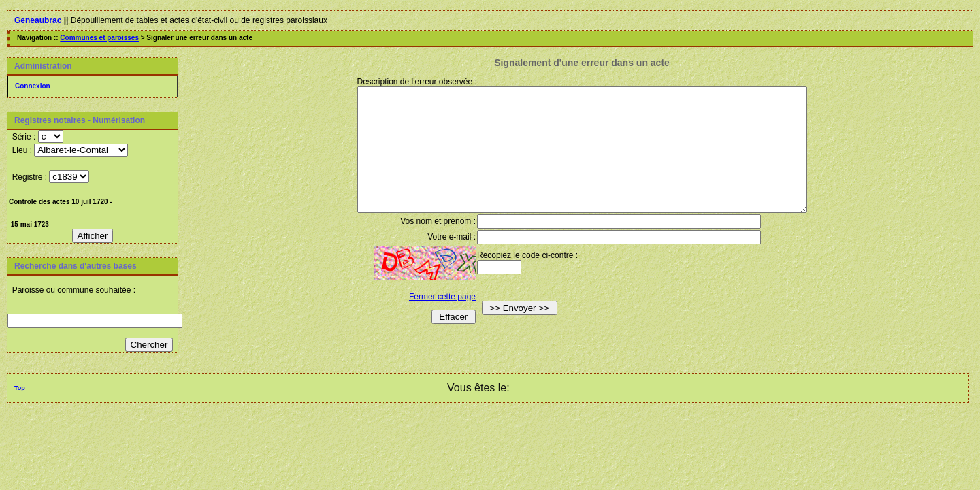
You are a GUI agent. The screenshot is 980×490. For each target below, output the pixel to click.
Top (20, 388)
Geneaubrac (38, 20)
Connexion (33, 86)
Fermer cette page (429, 321)
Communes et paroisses (99, 38)
